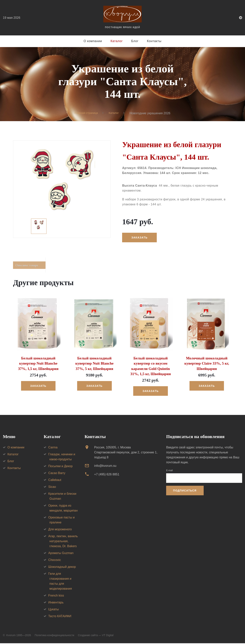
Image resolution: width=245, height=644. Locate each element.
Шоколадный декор (62, 568)
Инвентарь (56, 603)
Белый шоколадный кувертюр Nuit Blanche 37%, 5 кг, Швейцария (94, 365)
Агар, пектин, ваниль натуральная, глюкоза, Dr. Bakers (63, 542)
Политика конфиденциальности (54, 636)
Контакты (154, 41)
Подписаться (185, 491)
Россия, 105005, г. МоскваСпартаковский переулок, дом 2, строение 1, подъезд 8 (126, 453)
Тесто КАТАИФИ (60, 617)
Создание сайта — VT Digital (96, 636)
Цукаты (53, 610)
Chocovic (55, 561)
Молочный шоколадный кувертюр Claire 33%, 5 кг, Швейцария (207, 365)
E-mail (169, 471)
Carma (53, 448)
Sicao (52, 488)
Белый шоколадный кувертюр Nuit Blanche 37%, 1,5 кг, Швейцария (38, 365)
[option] (62, 189)
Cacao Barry (57, 474)
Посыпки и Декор (60, 467)
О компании (93, 41)
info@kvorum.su (105, 466)
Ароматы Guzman (61, 554)
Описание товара (31, 266)
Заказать (141, 238)
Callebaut (55, 481)
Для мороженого (60, 530)
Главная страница (86, 113)
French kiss (56, 596)
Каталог (117, 41)
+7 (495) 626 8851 (107, 475)
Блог (135, 41)
